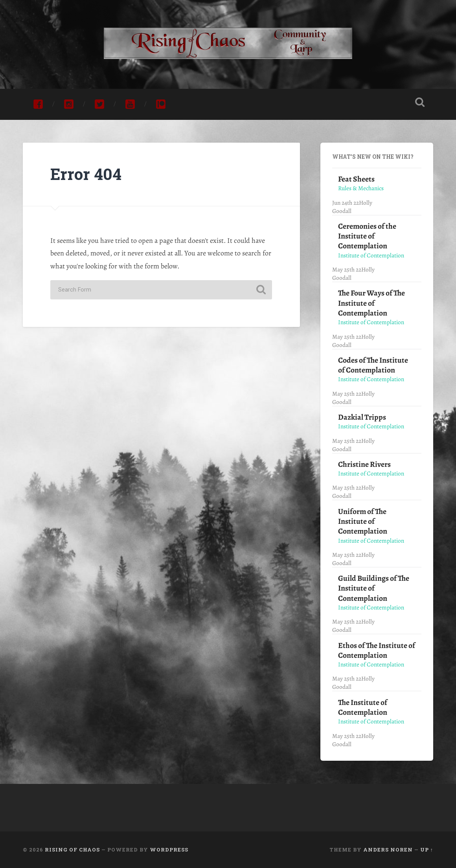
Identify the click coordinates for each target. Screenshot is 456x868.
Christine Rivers (364, 464)
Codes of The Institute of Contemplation (373, 365)
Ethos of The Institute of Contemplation (377, 650)
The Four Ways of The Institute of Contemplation (371, 303)
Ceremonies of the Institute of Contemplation (367, 236)
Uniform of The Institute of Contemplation (363, 521)
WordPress (169, 850)
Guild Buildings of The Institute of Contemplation (374, 588)
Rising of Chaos (72, 850)
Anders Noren (388, 850)
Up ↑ (427, 850)
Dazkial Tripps (362, 417)
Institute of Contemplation (371, 255)
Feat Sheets (356, 179)
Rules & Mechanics (361, 188)
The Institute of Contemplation (363, 707)
